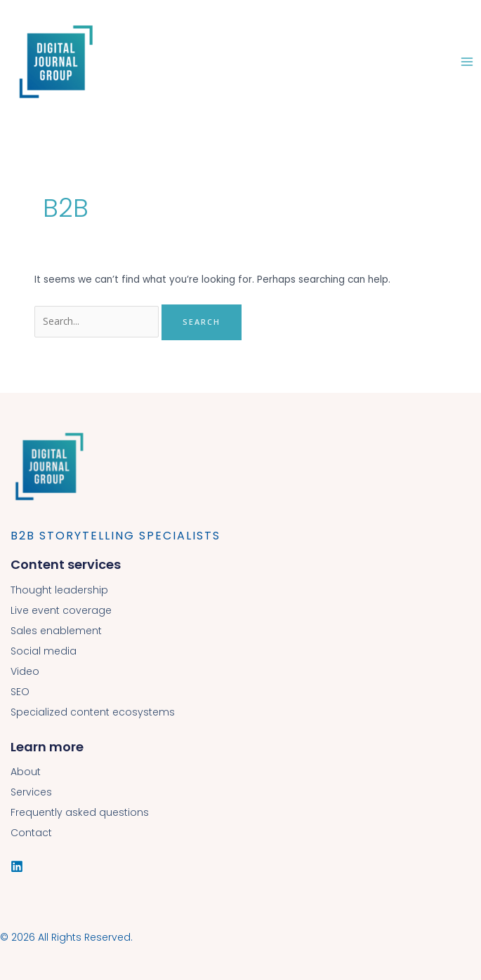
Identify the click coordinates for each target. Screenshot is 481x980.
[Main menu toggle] (467, 61)
